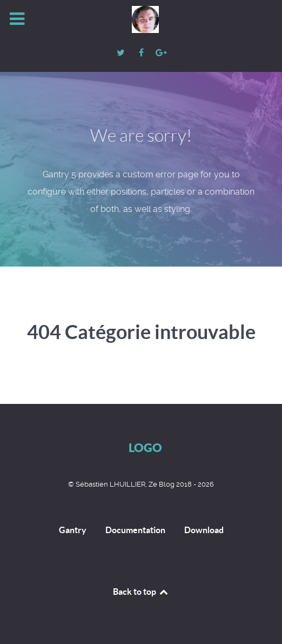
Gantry (73, 530)
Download (204, 530)
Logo (145, 447)
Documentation (135, 530)
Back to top (141, 592)
